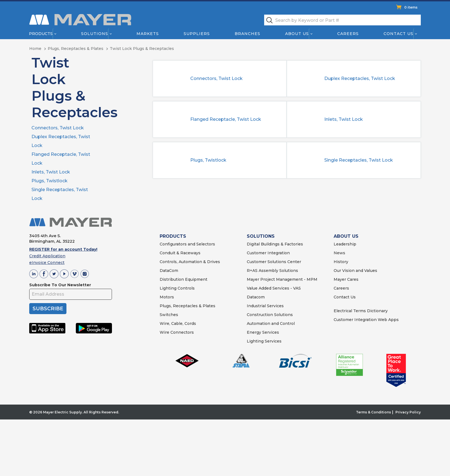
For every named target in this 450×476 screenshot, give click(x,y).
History (341, 262)
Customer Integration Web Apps (366, 320)
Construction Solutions (270, 315)
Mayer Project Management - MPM (282, 279)
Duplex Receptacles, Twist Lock (360, 78)
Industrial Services (265, 306)
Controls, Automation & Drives (190, 262)
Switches (169, 315)
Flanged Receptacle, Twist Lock (226, 119)
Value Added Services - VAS (274, 288)
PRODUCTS (173, 236)
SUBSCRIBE (48, 309)
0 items (411, 7)
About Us (297, 34)
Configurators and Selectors (187, 244)
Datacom (256, 297)
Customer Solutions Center (274, 262)
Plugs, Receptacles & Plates (187, 306)
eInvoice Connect (47, 263)
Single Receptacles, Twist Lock (359, 160)
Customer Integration (268, 253)
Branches (247, 34)
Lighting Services (264, 341)
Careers (348, 34)
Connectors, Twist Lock (58, 128)
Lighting (168, 288)
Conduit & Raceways (180, 253)
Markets (147, 34)
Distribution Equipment (184, 279)
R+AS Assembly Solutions (272, 271)
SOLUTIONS (261, 236)
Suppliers (197, 34)
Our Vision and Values (355, 271)
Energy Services (263, 332)
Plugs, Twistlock (49, 181)
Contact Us (399, 34)
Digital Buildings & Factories (275, 244)
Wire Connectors (177, 332)
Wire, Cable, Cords (178, 323)
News (339, 253)
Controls (186, 288)
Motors (167, 297)
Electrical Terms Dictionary (361, 311)
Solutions (95, 34)
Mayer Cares (346, 279)
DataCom (169, 271)
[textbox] (342, 20)
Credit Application (47, 256)
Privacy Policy (408, 412)
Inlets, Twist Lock (51, 172)
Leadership (345, 244)
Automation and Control (271, 323)
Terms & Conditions (373, 412)
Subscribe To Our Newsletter (60, 285)
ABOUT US (346, 236)
